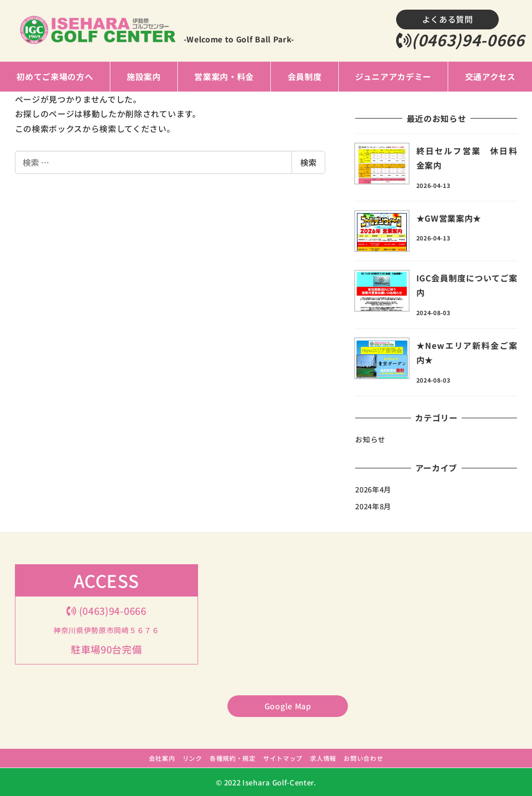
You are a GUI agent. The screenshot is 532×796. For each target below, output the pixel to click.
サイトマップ (283, 758)
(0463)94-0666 (460, 40)
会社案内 (162, 758)
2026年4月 (373, 489)
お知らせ (370, 439)
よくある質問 (448, 19)
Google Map (288, 706)
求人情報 (323, 758)
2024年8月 (373, 506)
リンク (193, 758)
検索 (308, 162)
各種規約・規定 (233, 758)
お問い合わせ (363, 758)
